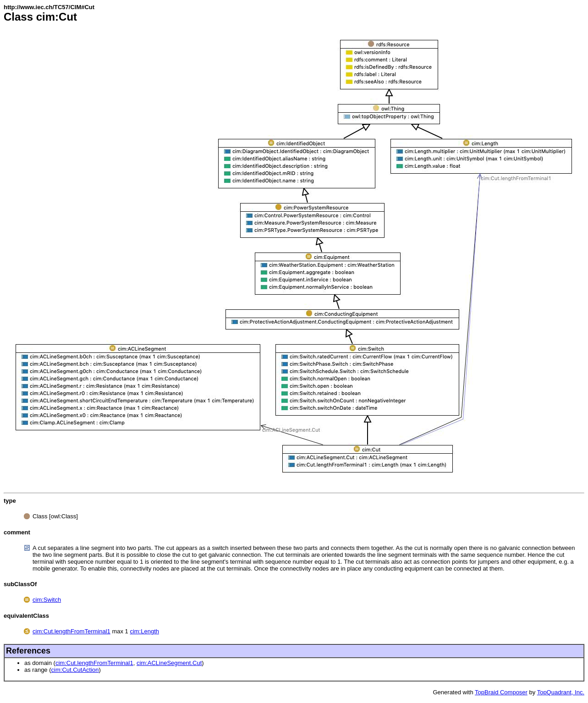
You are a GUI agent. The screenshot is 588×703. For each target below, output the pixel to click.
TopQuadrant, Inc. (561, 692)
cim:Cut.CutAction (75, 670)
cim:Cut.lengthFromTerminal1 (71, 631)
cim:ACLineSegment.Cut (169, 663)
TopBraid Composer (501, 692)
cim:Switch (47, 600)
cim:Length (144, 631)
